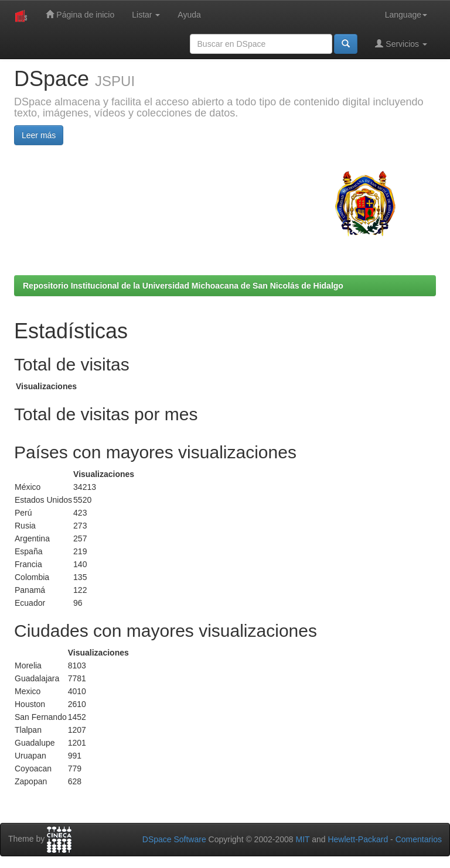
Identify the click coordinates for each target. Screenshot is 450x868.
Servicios (401, 44)
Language (406, 15)
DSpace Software (174, 839)
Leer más (39, 135)
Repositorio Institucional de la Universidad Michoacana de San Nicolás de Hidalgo (183, 286)
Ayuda (189, 15)
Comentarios (419, 839)
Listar (146, 15)
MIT (302, 839)
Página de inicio (80, 14)
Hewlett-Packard (358, 839)
